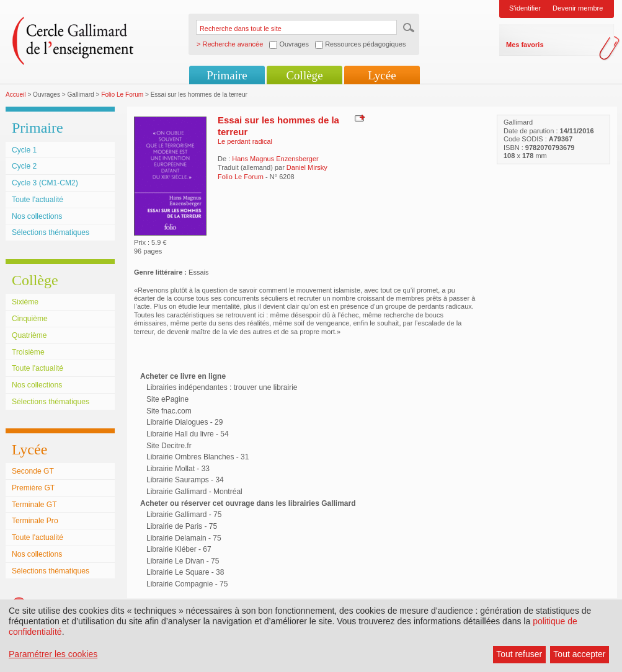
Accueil (16, 95)
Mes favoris (525, 45)
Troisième (28, 352)
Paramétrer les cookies (53, 654)
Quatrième (29, 335)
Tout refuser (519, 654)
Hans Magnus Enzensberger (275, 159)
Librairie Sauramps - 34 (185, 480)
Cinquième (30, 319)
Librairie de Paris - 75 (182, 526)
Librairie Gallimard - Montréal (194, 492)
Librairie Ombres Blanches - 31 (198, 457)
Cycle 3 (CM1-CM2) (45, 183)
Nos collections (37, 216)
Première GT (33, 488)
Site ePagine (167, 399)
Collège (304, 75)
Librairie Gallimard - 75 (184, 515)
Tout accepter (579, 654)
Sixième (25, 302)
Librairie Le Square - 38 (185, 572)
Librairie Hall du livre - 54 (188, 434)
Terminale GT (34, 505)
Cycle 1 (24, 150)
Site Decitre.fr (169, 446)
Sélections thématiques (51, 232)
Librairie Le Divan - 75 (183, 561)
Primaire (227, 75)
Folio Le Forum (122, 95)
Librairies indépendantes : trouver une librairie (222, 387)
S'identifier (525, 8)
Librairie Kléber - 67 (179, 549)
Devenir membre (578, 8)
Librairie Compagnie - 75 (187, 584)
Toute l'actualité (38, 200)
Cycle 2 (24, 166)
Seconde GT (33, 471)
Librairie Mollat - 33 (178, 469)
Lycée (382, 75)
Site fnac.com (169, 411)
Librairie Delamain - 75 (184, 538)
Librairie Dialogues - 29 (184, 422)
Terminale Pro (35, 521)
